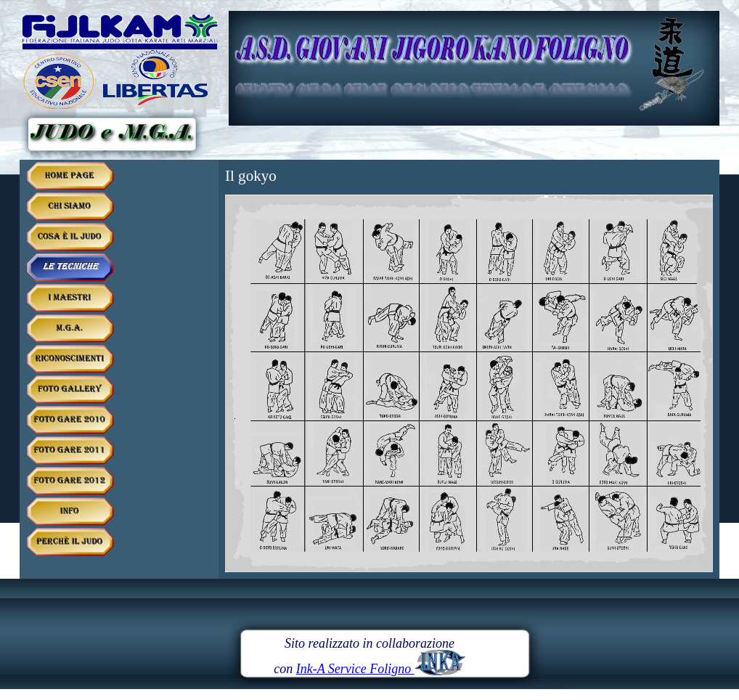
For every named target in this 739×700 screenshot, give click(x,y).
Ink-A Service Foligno (381, 669)
